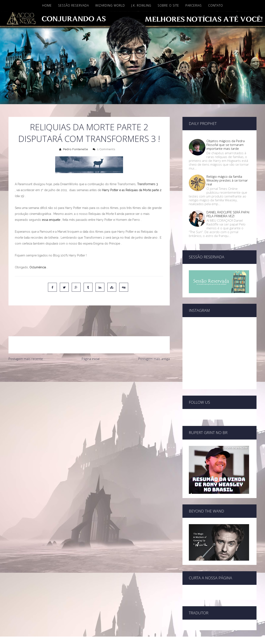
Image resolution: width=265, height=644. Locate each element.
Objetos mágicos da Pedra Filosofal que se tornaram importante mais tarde (226, 145)
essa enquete (51, 220)
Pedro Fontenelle (76, 149)
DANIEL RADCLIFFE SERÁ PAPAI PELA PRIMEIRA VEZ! (228, 214)
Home (47, 5)
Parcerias (194, 5)
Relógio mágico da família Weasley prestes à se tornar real (227, 180)
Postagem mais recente (26, 341)
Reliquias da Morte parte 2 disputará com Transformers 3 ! (89, 133)
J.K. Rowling (141, 5)
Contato (216, 5)
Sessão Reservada (74, 5)
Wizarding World (110, 5)
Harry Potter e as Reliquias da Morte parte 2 (131, 190)
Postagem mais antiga (154, 341)
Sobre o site (168, 5)
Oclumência (37, 267)
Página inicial (91, 341)
